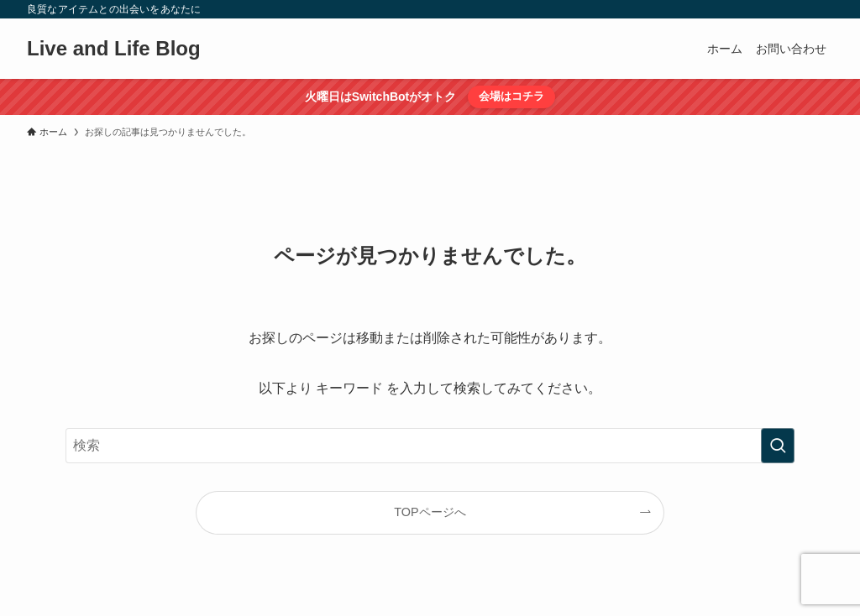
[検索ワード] (430, 446)
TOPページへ (430, 512)
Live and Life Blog (114, 49)
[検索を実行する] (778, 446)
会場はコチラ (511, 96)
